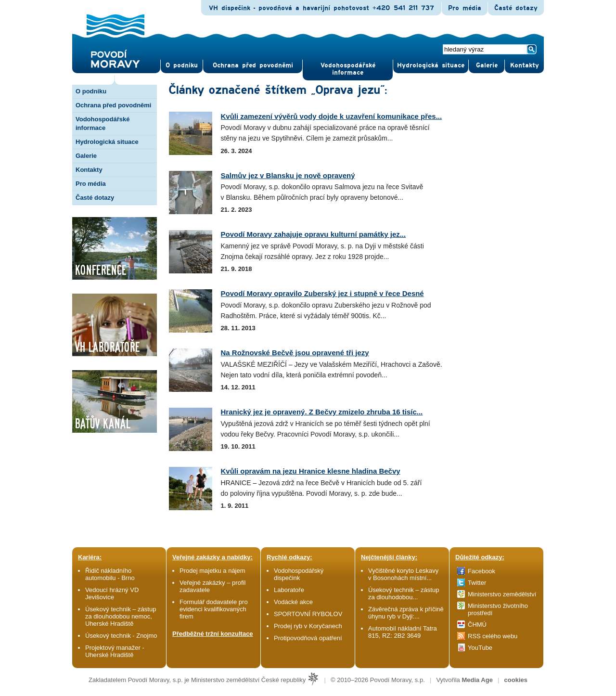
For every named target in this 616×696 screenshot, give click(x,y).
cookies (516, 680)
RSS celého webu (493, 636)
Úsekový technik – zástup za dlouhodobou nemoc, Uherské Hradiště (121, 616)
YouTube (480, 648)
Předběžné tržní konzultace (213, 634)
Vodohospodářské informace (348, 69)
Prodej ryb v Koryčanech (308, 626)
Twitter (477, 583)
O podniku (91, 91)
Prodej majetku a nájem (212, 571)
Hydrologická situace (431, 65)
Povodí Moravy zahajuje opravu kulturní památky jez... (314, 234)
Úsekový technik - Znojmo (121, 636)
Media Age (477, 680)
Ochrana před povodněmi (113, 105)
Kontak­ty (525, 65)
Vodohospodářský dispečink (299, 574)
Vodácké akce (293, 602)
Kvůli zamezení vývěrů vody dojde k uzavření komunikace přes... (332, 116)
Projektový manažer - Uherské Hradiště (115, 651)
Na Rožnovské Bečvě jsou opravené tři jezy (295, 353)
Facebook (481, 571)
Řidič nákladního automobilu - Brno (110, 574)
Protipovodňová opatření (308, 638)
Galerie (86, 156)
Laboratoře (289, 590)
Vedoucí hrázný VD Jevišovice (112, 593)
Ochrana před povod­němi (253, 65)
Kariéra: (90, 557)
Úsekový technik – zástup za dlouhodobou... (404, 593)
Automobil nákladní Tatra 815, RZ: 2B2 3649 (403, 632)
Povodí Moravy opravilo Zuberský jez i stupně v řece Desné (322, 293)
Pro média (465, 8)
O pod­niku (182, 65)
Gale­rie (487, 65)
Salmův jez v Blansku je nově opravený (288, 175)
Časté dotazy (516, 8)
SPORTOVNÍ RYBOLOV (308, 614)
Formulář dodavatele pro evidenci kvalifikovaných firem (214, 609)
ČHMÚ (477, 625)
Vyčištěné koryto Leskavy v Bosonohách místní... (403, 574)
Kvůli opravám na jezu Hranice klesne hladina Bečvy (311, 471)
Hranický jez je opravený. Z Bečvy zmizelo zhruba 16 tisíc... (322, 412)
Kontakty (89, 170)
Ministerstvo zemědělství (502, 594)
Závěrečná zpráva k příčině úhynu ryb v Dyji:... (406, 613)
